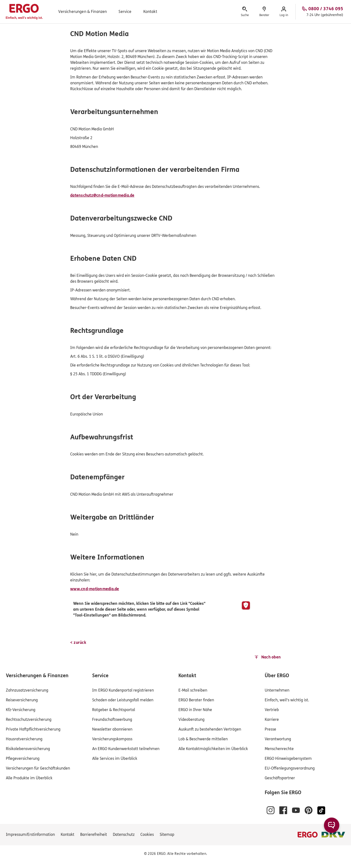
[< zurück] (78, 643)
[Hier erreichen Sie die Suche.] (245, 12)
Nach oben (271, 657)
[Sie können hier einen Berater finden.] (264, 12)
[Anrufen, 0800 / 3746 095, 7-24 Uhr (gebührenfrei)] (322, 12)
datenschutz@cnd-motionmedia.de (102, 195)
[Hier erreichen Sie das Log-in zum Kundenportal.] (284, 12)
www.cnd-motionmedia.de (95, 589)
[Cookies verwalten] (147, 835)
